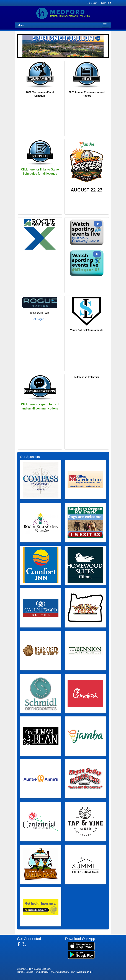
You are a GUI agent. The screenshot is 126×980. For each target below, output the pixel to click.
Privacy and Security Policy (63, 972)
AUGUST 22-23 (87, 190)
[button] (20, 46)
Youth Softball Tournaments (87, 330)
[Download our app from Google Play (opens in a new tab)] (81, 955)
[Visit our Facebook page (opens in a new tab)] (20, 944)
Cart (92, 3)
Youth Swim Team (40, 313)
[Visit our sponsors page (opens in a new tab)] (41, 480)
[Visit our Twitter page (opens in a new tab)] (26, 944)
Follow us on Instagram (86, 377)
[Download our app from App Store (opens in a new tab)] (81, 946)
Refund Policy (41, 972)
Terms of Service (25, 972)
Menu (21, 25)
